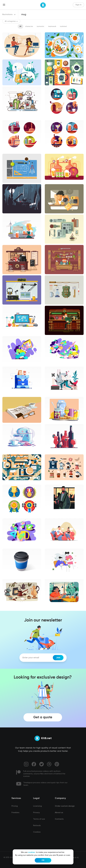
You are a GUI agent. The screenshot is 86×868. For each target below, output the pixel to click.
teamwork (52, 26)
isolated (63, 26)
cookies (32, 852)
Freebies (15, 813)
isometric (40, 26)
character (29, 26)
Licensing (37, 806)
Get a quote (43, 717)
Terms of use (39, 819)
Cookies (37, 832)
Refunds (37, 826)
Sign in (78, 5)
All (20, 26)
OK (43, 860)
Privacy (36, 813)
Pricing (15, 806)
